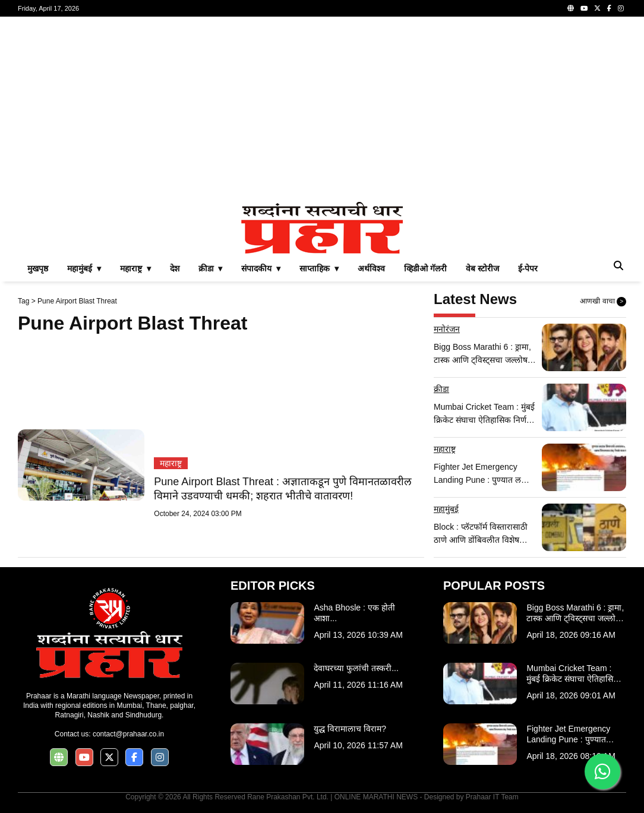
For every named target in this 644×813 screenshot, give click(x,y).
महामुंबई (446, 509)
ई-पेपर (528, 268)
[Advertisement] (322, 109)
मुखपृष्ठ (38, 268)
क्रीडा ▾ (211, 268)
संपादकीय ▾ (261, 268)
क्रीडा (441, 389)
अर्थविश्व (371, 268)
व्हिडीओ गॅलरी (425, 268)
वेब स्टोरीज (482, 268)
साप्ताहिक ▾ (319, 268)
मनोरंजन (447, 329)
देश (175, 268)
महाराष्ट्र (171, 463)
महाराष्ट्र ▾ (135, 268)
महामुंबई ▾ (84, 268)
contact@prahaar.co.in (128, 734)
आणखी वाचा (603, 302)
